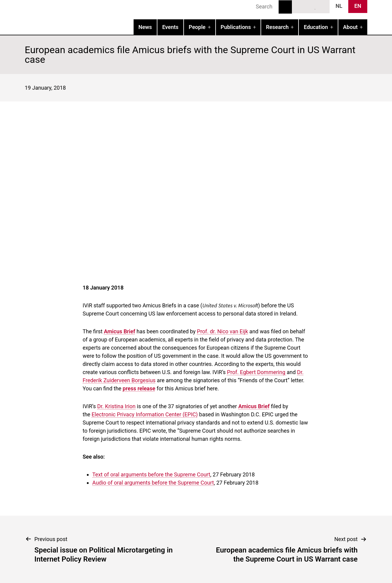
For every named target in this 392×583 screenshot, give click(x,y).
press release (139, 388)
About (350, 27)
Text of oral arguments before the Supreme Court (151, 474)
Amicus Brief (119, 331)
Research (277, 27)
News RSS (322, 6)
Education (316, 27)
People (197, 27)
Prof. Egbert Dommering (257, 372)
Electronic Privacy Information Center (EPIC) (145, 414)
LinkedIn (311, 6)
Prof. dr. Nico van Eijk (223, 331)
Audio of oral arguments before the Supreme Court (153, 483)
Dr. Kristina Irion (116, 406)
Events (170, 27)
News (145, 27)
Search (285, 7)
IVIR (102, 17)
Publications (236, 27)
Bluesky (300, 6)
